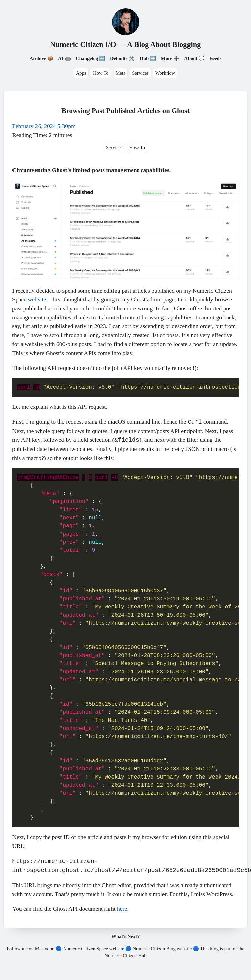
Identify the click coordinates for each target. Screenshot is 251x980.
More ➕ (170, 58)
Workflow (165, 73)
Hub (142, 956)
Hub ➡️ (148, 58)
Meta (121, 73)
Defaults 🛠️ (122, 58)
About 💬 (195, 58)
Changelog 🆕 (90, 58)
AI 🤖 (65, 58)
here (122, 909)
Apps (81, 73)
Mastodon (45, 949)
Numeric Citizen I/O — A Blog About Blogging (126, 44)
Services (140, 73)
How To (101, 73)
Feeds (215, 58)
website (37, 299)
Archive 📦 (42, 58)
